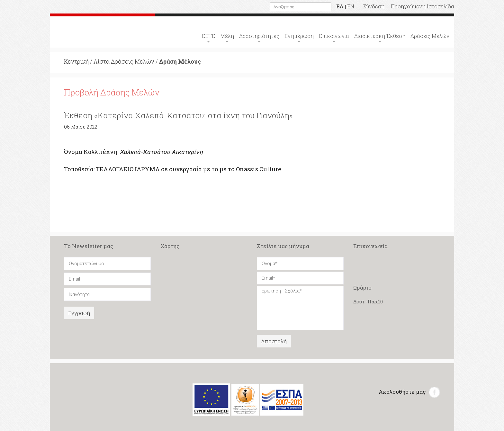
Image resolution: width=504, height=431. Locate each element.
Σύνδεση (374, 6)
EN (351, 6)
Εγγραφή (79, 313)
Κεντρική (76, 61)
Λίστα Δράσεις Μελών (124, 61)
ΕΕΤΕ (208, 36)
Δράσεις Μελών (430, 36)
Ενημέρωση (299, 36)
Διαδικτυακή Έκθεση (380, 36)
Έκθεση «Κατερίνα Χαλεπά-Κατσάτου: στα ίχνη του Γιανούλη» (178, 115)
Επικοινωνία (334, 36)
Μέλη (227, 36)
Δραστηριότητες (259, 36)
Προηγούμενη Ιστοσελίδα (423, 6)
